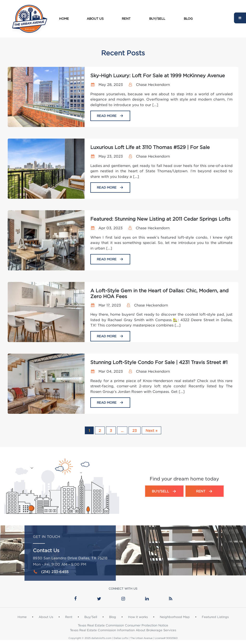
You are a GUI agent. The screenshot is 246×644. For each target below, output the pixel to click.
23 (135, 430)
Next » (151, 430)
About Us (95, 19)
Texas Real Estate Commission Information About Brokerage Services (123, 630)
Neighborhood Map (175, 617)
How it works (138, 617)
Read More (110, 116)
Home (64, 19)
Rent (126, 19)
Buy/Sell (157, 19)
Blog (188, 19)
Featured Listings (215, 617)
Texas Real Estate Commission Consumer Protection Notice (123, 625)
